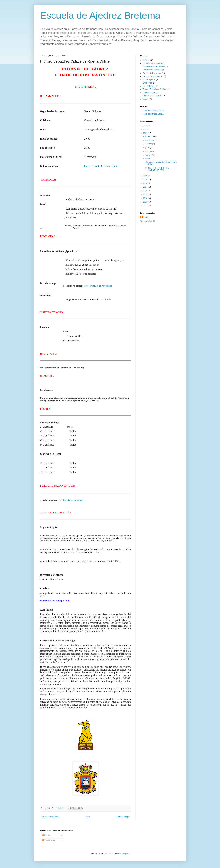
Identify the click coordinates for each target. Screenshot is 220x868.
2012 (146, 206)
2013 (146, 202)
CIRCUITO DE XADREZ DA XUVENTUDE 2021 (157, 169)
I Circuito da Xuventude (73, 500)
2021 (146, 133)
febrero (149, 155)
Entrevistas (147, 83)
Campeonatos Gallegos (153, 63)
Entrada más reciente (50, 817)
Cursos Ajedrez (149, 80)
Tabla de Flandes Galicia (153, 114)
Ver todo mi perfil (147, 221)
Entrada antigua (123, 817)
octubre (149, 144)
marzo (148, 151)
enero (148, 159)
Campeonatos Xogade (152, 70)
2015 (146, 194)
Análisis (146, 60)
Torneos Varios (149, 93)
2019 (146, 180)
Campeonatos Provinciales (154, 67)
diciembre (150, 136)
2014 (146, 198)
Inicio (88, 817)
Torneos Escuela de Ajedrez (154, 89)
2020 (146, 176)
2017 (146, 187)
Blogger (125, 854)
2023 (146, 126)
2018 (146, 183)
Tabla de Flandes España (153, 111)
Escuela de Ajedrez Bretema (100, 15)
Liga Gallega (148, 86)
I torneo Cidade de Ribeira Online (101, 166)
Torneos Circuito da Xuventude (98, 286)
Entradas (47, 835)
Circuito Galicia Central (152, 76)
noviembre (150, 140)
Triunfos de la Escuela (152, 96)
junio (148, 148)
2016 (146, 191)
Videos (145, 99)
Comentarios (48, 840)
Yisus (146, 217)
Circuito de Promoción (152, 73)
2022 (146, 129)
